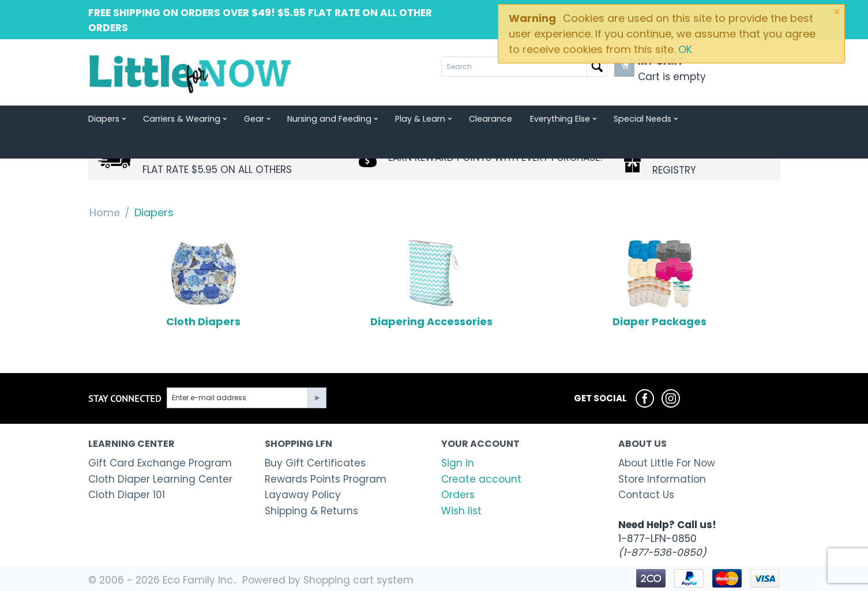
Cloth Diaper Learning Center (160, 479)
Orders (458, 495)
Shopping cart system (358, 580)
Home (105, 212)
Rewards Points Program (326, 479)
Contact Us (646, 495)
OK (685, 49)
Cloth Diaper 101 (127, 495)
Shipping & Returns (311, 511)
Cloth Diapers (203, 284)
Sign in (458, 463)
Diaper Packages (660, 284)
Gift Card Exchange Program (160, 463)
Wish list (461, 511)
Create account (481, 479)
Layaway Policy (303, 495)
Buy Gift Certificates (315, 463)
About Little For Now (667, 463)
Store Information (662, 479)
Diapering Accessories (431, 284)
